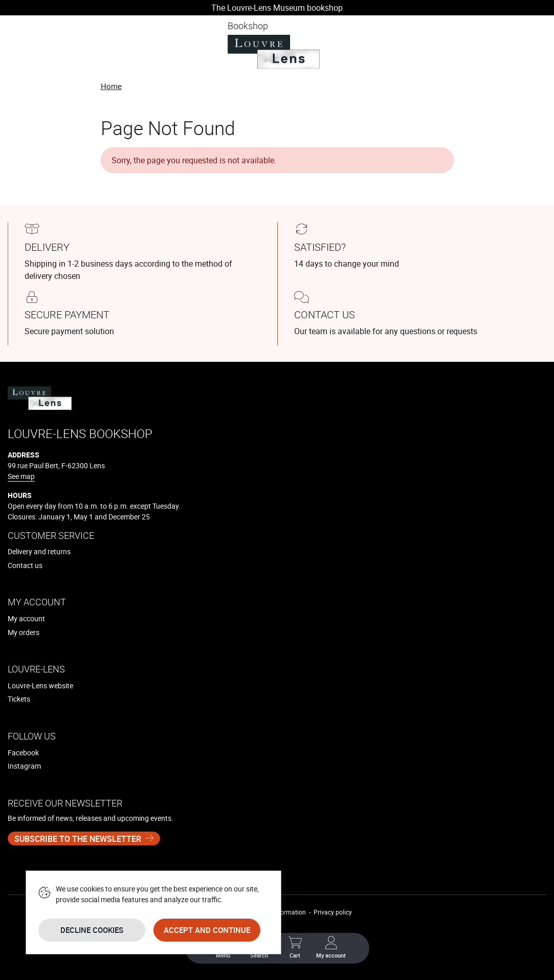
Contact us (25, 565)
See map (21, 476)
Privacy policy (333, 912)
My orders (24, 632)
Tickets (19, 699)
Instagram (24, 766)
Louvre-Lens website (40, 685)
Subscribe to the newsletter (78, 839)
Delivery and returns (39, 551)
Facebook (23, 753)
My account (26, 618)
